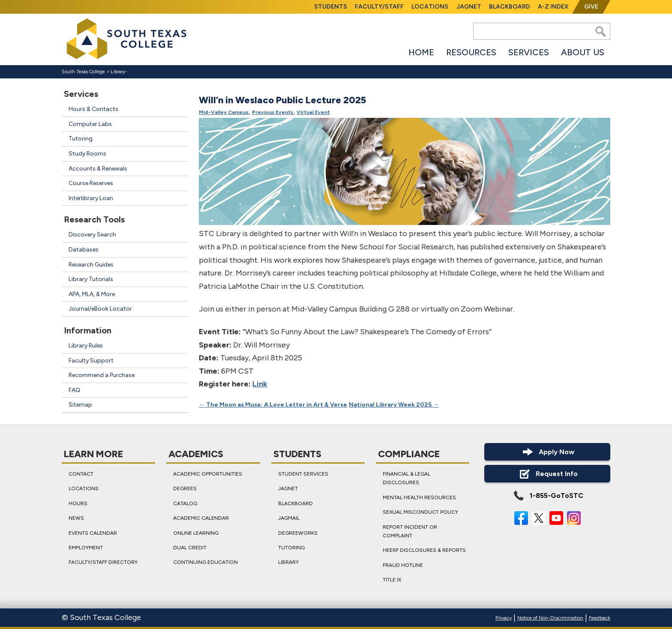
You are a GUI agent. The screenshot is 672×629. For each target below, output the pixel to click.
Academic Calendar (201, 518)
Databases (84, 250)
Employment (86, 548)
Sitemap (80, 405)
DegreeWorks (298, 533)
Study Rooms (87, 154)
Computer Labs (90, 124)
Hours (78, 503)
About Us (583, 52)
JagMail (289, 518)
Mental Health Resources (419, 497)
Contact (81, 474)
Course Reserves (91, 183)
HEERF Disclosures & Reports (424, 550)
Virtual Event (313, 113)
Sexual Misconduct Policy (420, 512)
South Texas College (83, 72)
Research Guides (91, 265)
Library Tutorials (91, 279)
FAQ (74, 390)
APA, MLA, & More (92, 294)
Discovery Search (92, 235)
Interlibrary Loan (91, 198)
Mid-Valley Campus (224, 113)
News (76, 518)
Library (118, 72)
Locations (430, 7)
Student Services (303, 474)
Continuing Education (205, 562)
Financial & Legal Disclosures (406, 478)
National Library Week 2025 (394, 405)
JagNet (469, 7)
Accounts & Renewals (98, 169)
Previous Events (273, 113)
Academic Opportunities (208, 474)
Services (529, 52)
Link (260, 384)
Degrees (185, 488)
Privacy (504, 618)
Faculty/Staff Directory (103, 562)
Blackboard (510, 7)
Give (591, 7)
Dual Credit (190, 548)
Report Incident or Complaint (410, 531)
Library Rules (86, 346)
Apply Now (547, 452)
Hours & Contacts (93, 109)
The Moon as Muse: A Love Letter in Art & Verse (273, 405)
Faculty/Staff (379, 7)
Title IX (392, 580)
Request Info (547, 474)
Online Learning (196, 533)
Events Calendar (93, 533)
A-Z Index (553, 7)
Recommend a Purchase (102, 375)
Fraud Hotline (403, 565)
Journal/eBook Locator (100, 309)
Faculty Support (91, 361)
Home (421, 52)
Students (331, 7)
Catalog (185, 503)
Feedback (600, 618)
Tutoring (81, 139)
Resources (471, 52)
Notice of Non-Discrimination (550, 618)
